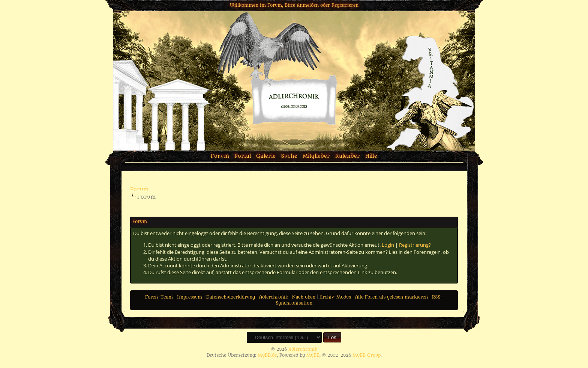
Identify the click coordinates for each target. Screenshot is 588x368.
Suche (289, 156)
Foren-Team (159, 297)
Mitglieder (316, 156)
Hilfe (371, 156)
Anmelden (308, 5)
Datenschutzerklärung (231, 297)
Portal (243, 156)
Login (388, 245)
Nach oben (304, 297)
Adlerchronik (274, 297)
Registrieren (345, 5)
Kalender (348, 156)
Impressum (190, 297)
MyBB (313, 355)
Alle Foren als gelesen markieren (391, 297)
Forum (220, 156)
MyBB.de (267, 355)
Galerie (266, 156)
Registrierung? (415, 245)
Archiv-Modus (335, 297)
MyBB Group (367, 355)
